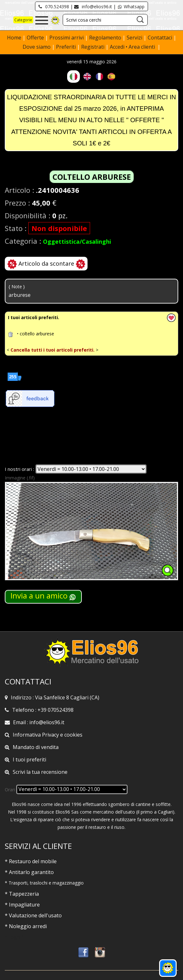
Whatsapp (131, 7)
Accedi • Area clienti (133, 47)
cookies (73, 735)
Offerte (36, 38)
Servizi (135, 38)
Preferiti (66, 47)
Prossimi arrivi (67, 38)
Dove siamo (37, 47)
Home (15, 38)
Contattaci (161, 38)
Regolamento (106, 38)
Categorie (23, 20)
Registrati (93, 47)
